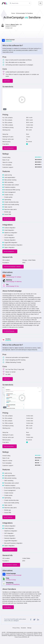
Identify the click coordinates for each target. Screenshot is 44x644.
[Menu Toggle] (40, 3)
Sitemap (29, 628)
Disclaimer (24, 628)
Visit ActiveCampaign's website (12, 267)
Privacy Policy (16, 628)
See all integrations (9, 251)
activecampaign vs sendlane (24, 13)
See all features (8, 219)
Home (13, 13)
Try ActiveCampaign (9, 331)
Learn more (7, 81)
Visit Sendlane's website (10, 565)
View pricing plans (9, 148)
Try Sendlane (7, 607)
